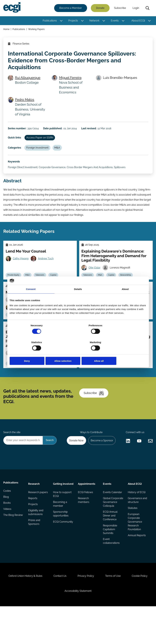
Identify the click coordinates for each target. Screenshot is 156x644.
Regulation (115, 380)
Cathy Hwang (22, 270)
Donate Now (75, 463)
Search (147, 8)
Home (7, 30)
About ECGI (138, 21)
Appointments (87, 509)
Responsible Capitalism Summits (110, 560)
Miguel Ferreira (71, 81)
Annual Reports (136, 562)
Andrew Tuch (47, 270)
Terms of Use (128, 610)
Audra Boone (132, 364)
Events (114, 21)
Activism (23, 380)
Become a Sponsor (101, 463)
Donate (100, 8)
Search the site (12, 454)
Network (94, 21)
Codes (8, 518)
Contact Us (73, 610)
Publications (49, 21)
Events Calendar (112, 518)
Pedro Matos (26, 103)
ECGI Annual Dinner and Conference (110, 546)
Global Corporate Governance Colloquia (110, 530)
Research (34, 509)
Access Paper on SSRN (41, 143)
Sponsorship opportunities (61, 544)
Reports (33, 525)
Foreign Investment (39, 154)
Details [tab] (78, 298)
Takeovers (99, 380)
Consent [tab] (31, 298)
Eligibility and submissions (36, 539)
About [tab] (125, 298)
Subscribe (120, 8)
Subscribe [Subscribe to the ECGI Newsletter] (95, 412)
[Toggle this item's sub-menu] (61, 21)
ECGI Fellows (86, 518)
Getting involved (58, 511)
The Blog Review (14, 544)
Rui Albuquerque (29, 81)
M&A (60, 154)
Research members (84, 526)
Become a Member (70, 8)
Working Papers (37, 30)
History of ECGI (136, 518)
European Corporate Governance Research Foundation (135, 549)
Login (135, 8)
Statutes (132, 535)
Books (7, 531)
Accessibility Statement (92, 627)
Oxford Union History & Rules (37, 610)
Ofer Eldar (95, 279)
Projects (73, 21)
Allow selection (78, 353)
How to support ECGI (62, 524)
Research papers (38, 518)
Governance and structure (137, 526)
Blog (7, 525)
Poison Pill (38, 380)
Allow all (124, 353)
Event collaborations (111, 572)
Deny (32, 353)
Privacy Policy (100, 610)
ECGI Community (60, 554)
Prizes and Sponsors (34, 549)
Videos (8, 537)
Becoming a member (60, 534)
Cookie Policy (58, 627)
